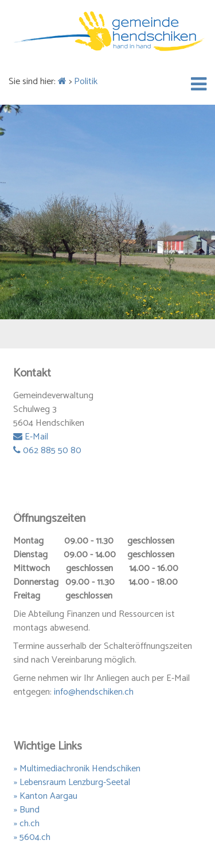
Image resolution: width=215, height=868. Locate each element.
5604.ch (35, 837)
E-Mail (31, 437)
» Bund (27, 810)
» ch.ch (27, 824)
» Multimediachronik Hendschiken (77, 769)
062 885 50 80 (47, 451)
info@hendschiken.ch (94, 692)
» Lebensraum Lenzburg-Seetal (72, 782)
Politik (86, 82)
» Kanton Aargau (46, 796)
